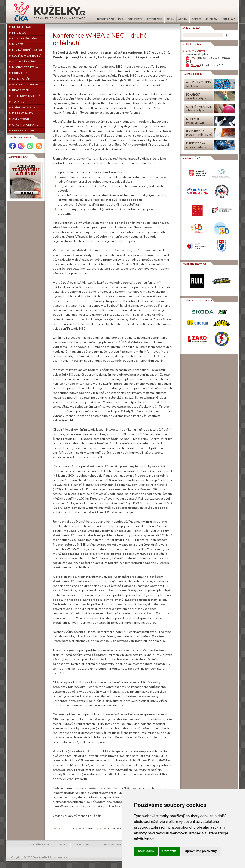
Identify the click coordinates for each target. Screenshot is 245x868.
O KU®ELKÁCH (40, 845)
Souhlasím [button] (146, 851)
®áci (193, 58)
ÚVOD (16, 845)
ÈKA (63, 845)
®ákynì (195, 65)
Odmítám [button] (169, 851)
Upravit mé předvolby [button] (201, 851)
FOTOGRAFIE (112, 845)
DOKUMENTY (84, 845)
